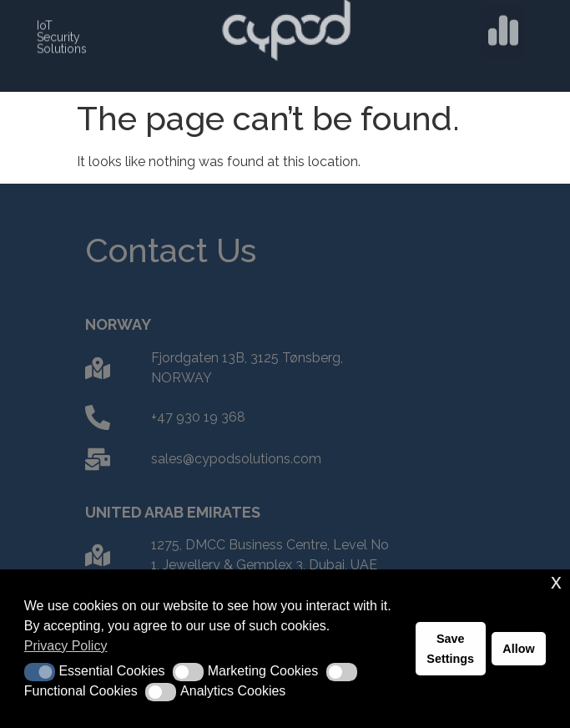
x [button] (556, 581)
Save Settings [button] (450, 649)
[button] (503, 29)
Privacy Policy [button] (66, 646)
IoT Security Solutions (62, 35)
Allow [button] (518, 649)
